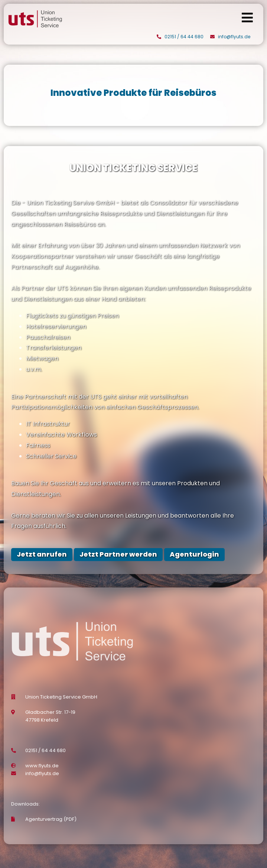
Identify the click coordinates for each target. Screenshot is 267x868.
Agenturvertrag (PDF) (51, 819)
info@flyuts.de (234, 37)
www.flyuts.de (42, 766)
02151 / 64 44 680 (184, 37)
